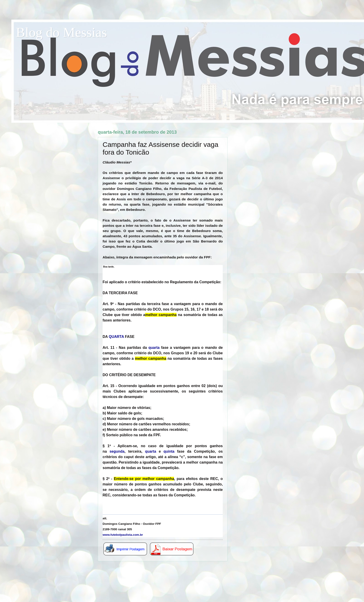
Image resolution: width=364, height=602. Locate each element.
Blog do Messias (61, 32)
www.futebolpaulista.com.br (123, 535)
